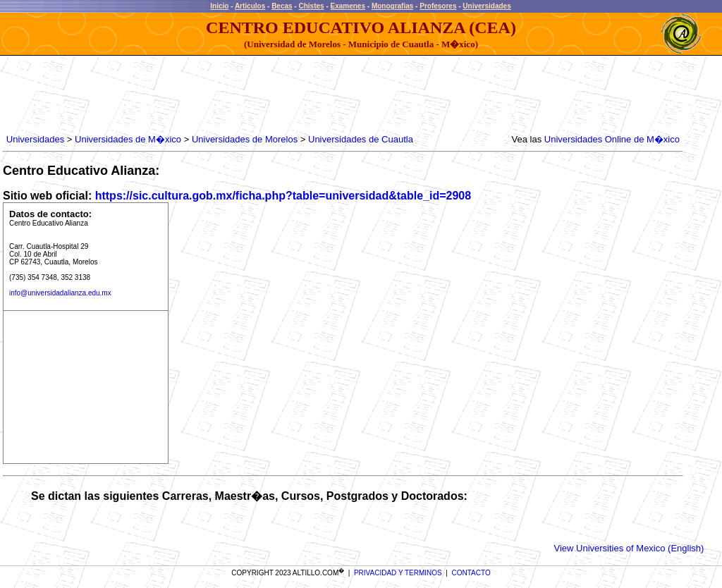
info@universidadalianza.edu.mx (60, 293)
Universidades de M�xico (128, 139)
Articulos (250, 6)
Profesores (438, 6)
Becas (282, 6)
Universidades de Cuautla (361, 139)
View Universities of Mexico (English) (629, 548)
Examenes (348, 6)
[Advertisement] (260, 95)
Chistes (311, 6)
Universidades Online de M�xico (612, 139)
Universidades (487, 6)
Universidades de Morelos (245, 139)
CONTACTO (471, 573)
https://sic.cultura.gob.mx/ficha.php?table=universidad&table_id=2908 (283, 196)
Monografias (392, 6)
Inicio (219, 6)
